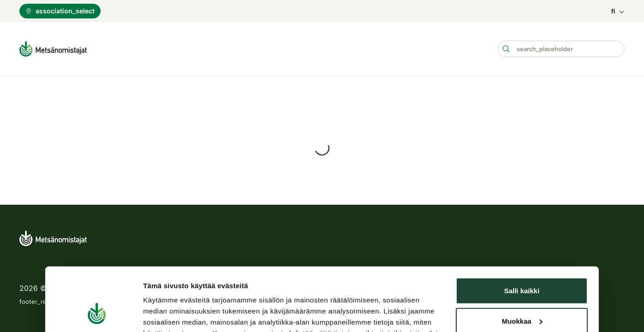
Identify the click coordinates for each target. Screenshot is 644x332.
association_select (60, 11)
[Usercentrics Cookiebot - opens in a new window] (97, 278)
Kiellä (522, 259)
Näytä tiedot (163, 277)
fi (618, 11)
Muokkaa (522, 228)
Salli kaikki (522, 199)
